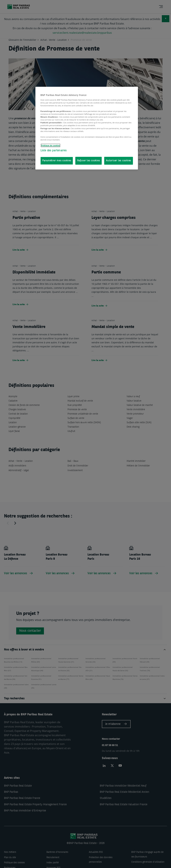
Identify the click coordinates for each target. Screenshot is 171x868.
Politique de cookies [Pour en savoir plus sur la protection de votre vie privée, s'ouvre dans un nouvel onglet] (51, 145)
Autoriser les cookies (119, 161)
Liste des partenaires (54, 151)
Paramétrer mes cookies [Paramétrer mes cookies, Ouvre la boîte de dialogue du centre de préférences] (57, 161)
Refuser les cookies (89, 161)
